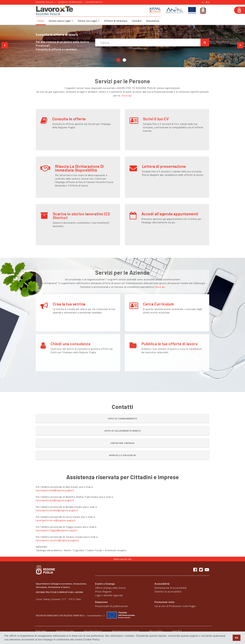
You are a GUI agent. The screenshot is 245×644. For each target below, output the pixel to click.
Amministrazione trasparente (126, 631)
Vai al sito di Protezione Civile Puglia (175, 606)
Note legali (41, 631)
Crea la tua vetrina (69, 304)
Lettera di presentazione (164, 166)
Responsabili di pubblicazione (111, 606)
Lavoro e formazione (70, 2)
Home (41, 21)
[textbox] (148, 42)
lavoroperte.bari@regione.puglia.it (55, 490)
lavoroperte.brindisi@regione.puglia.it (57, 510)
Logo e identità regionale (109, 595)
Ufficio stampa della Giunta (110, 588)
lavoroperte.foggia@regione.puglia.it (57, 530)
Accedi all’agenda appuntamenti (170, 214)
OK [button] (237, 638)
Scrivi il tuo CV (156, 119)
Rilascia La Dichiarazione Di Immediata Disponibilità (79, 168)
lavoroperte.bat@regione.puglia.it (55, 500)
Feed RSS (177, 631)
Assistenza (153, 21)
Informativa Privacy (93, 631)
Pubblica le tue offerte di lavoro (170, 331)
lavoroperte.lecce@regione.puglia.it (56, 520)
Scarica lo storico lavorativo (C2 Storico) (81, 216)
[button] (122, 418)
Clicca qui (126, 95)
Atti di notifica (156, 631)
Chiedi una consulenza (71, 331)
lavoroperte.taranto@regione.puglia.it (57, 540)
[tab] (122, 419)
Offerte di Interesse (116, 21)
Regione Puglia (44, 2)
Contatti (137, 21)
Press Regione (103, 592)
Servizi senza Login (61, 21)
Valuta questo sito (123, 559)
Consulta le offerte (69, 119)
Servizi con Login (89, 21)
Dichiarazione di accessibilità (171, 588)
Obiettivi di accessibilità (168, 592)
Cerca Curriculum (158, 304)
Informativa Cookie (65, 631)
